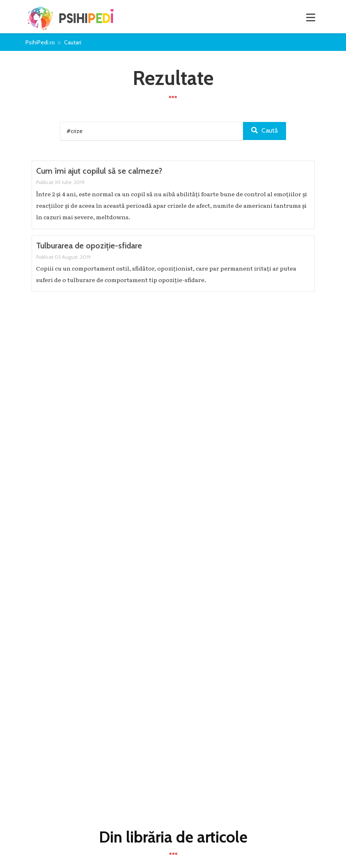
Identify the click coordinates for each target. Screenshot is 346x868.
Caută (265, 130)
